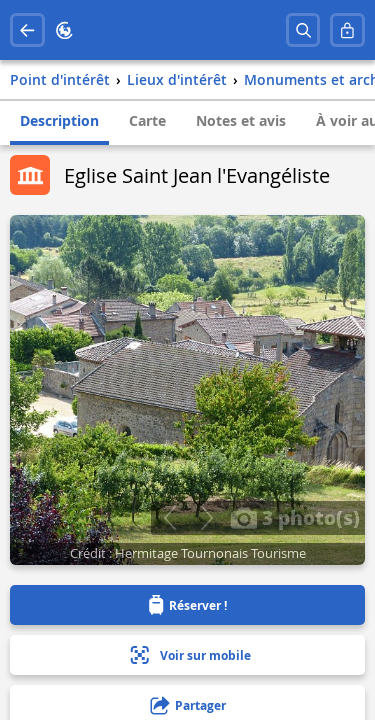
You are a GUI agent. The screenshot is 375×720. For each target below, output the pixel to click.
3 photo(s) (295, 517)
